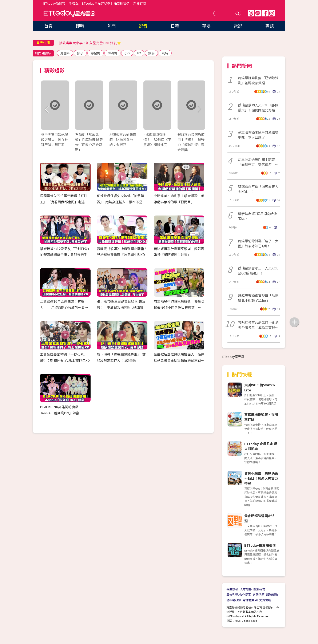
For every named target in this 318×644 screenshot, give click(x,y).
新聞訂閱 (140, 3)
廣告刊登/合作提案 (239, 594)
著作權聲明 (250, 600)
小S (127, 53)
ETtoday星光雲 (69, 14)
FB (265, 13)
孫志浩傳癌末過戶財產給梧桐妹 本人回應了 (258, 135)
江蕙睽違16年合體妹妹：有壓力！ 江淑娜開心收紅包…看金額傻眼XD (64, 307)
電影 (238, 26)
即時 (80, 26)
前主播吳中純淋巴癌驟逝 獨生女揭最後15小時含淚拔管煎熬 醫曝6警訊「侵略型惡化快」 (179, 307)
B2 (139, 53)
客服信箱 (259, 594)
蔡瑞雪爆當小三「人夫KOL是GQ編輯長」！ (258, 270)
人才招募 (246, 589)
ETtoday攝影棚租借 (260, 545)
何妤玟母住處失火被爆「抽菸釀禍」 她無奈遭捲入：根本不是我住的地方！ (121, 202)
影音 (143, 26)
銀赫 (151, 53)
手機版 (74, 3)
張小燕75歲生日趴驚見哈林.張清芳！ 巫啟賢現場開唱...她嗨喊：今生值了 (122, 307)
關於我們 (259, 589)
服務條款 (272, 594)
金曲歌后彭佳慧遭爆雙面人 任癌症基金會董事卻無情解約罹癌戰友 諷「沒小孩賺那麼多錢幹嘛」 (181, 360)
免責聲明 (265, 600)
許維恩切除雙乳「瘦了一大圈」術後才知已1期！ (258, 243)
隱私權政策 (234, 600)
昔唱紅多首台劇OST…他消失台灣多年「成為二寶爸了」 (258, 325)
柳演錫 (112, 53)
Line (258, 13)
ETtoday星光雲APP (96, 3)
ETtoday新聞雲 (54, 3)
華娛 (206, 26)
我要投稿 (232, 589)
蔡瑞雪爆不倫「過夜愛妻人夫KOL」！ (258, 189)
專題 (270, 26)
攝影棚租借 (122, 3)
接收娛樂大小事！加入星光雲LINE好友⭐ (90, 43)
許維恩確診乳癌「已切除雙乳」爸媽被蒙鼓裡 (258, 80)
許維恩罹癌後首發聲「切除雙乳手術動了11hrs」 (258, 298)
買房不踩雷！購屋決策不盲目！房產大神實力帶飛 (261, 478)
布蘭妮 (96, 53)
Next (200, 109)
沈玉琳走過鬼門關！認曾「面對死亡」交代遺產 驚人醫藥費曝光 (258, 162)
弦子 (80, 53)
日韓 (175, 26)
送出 (238, 13)
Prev (47, 109)
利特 (165, 53)
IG (272, 13)
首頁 (48, 26)
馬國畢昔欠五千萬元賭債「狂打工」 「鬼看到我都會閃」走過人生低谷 (64, 202)
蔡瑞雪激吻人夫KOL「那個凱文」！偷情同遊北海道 (258, 107)
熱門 (112, 26)
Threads (251, 13)
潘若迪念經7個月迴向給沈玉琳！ (257, 216)
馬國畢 (65, 53)
